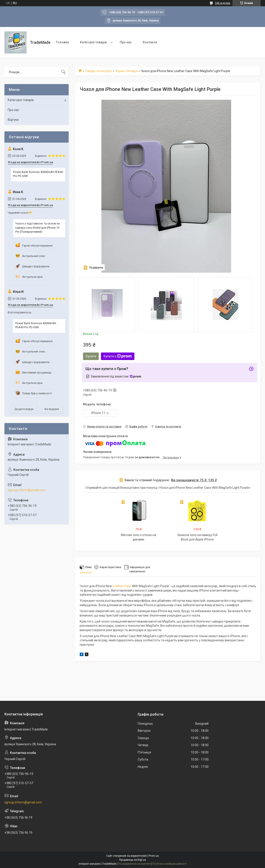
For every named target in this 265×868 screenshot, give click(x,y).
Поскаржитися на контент (134, 864)
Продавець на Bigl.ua (132, 860)
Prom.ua (154, 856)
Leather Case (122, 586)
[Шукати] (63, 72)
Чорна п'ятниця (126, 71)
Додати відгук (24, 409)
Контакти (150, 42)
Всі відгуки (52, 409)
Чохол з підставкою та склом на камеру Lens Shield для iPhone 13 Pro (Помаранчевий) (38, 227)
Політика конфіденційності (170, 864)
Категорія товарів (93, 42)
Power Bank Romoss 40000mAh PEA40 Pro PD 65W (38, 174)
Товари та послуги (98, 71)
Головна (62, 42)
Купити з (118, 356)
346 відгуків (223, 3)
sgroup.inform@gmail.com (26, 490)
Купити (91, 356)
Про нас (126, 42)
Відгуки (13, 120)
